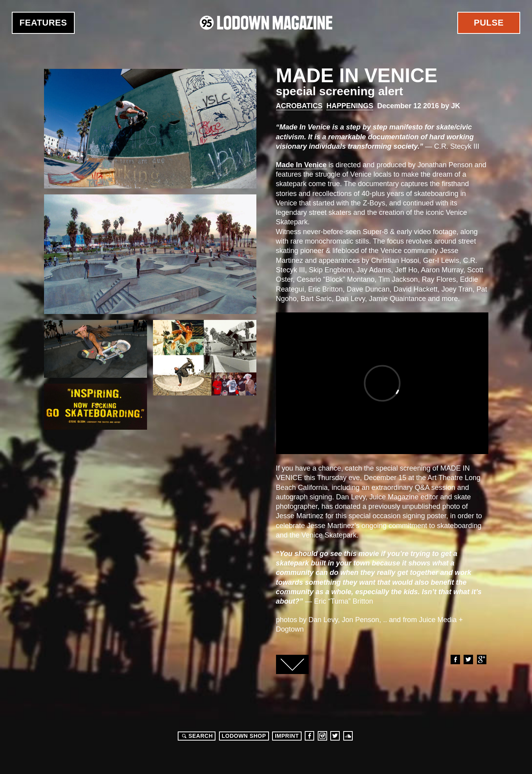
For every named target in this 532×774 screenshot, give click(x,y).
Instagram (322, 736)
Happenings (350, 106)
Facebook (455, 659)
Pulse (489, 23)
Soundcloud (348, 736)
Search (196, 736)
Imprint (287, 736)
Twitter (468, 659)
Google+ (481, 659)
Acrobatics (299, 106)
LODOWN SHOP (244, 736)
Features (43, 23)
